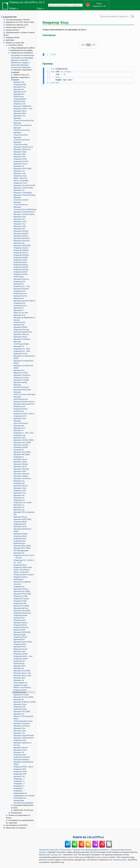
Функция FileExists (21, 334)
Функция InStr (19, 438)
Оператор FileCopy (21, 330)
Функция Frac (19, 370)
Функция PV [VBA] (21, 606)
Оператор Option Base (23, 567)
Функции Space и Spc (22, 673)
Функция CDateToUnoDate (21, 143)
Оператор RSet (20, 644)
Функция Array (20, 87)
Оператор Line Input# (22, 502)
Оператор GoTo (20, 416)
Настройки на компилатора (23, 55)
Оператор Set (19, 661)
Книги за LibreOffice (88, 837)
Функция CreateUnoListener (21, 199)
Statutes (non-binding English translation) (91, 850)
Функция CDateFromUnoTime (22, 129)
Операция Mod (20, 524)
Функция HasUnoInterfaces (21, 422)
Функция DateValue (22, 241)
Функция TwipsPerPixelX (24, 735)
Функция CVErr (20, 226)
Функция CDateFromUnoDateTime (24, 119)
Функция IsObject (21, 476)
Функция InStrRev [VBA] (24, 440)
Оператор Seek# (20, 654)
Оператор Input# (21, 447)
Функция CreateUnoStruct (24, 212)
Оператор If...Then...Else (24, 433)
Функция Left (19, 495)
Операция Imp (19, 435)
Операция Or (19, 587)
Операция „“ (19, 788)
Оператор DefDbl (21, 257)
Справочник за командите (22, 53)
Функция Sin (19, 668)
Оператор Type (20, 740)
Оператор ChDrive (21, 161)
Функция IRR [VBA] (22, 454)
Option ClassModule (22, 570)
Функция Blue (19, 101)
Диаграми (10, 40)
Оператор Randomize (22, 613)
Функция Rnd (19, 639)
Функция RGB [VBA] (22, 632)
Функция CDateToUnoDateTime (23, 124)
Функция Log (19, 510)
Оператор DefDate (21, 255)
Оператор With (20, 769)
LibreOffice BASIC (16, 45)
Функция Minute (20, 517)
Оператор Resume (21, 627)
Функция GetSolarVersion (24, 402)
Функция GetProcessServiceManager (24, 393)
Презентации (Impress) (15, 27)
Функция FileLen (20, 337)
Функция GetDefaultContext (21, 386)
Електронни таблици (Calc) (17, 25)
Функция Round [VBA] (23, 642)
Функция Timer (20, 731)
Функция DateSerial (22, 238)
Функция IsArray (20, 459)
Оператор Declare (21, 248)
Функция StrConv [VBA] (23, 697)
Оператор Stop (20, 692)
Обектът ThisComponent (23, 716)
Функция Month (20, 526)
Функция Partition (21, 589)
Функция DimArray (21, 279)
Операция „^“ (19, 791)
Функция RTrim (20, 647)
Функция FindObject (22, 339)
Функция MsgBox (21, 534)
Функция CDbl (19, 154)
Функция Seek (19, 651)
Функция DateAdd (21, 231)
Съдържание (9, 17)
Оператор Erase (20, 305)
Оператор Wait (20, 755)
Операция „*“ (19, 781)
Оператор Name (20, 536)
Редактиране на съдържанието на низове (24, 794)
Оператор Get (19, 406)
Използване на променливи (20, 799)
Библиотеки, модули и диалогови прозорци (20, 64)
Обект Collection (20, 178)
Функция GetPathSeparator (21, 398)
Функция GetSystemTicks (24, 404)
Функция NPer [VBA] (22, 546)
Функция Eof (19, 298)
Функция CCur (19, 116)
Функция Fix (19, 346)
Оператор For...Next (22, 349)
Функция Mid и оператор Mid (24, 513)
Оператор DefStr (21, 272)
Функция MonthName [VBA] (22, 530)
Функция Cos (19, 190)
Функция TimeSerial (22, 723)
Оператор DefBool (21, 250)
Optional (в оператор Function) (22, 583)
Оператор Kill (19, 483)
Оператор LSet (20, 490)
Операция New (20, 538)
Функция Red (19, 618)
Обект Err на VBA (21, 313)
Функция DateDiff (21, 233)
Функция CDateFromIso (23, 147)
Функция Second (20, 649)
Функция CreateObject (23, 193)
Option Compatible (21, 181)
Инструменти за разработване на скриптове (20, 822)
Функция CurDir (20, 221)
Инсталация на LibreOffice (17, 825)
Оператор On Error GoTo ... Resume (24, 557)
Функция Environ (20, 296)
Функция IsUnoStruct (22, 478)
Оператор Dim (19, 281)
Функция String (20, 704)
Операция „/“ (19, 786)
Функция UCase (20, 750)
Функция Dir (19, 284)
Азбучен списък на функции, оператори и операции (20, 77)
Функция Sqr (19, 680)
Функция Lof (19, 507)
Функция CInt (19, 171)
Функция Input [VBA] (22, 442)
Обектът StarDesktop (22, 687)
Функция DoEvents (21, 289)
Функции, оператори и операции (22, 71)
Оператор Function (21, 378)
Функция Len (19, 498)
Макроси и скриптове (15, 43)
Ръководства (16, 813)
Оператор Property (21, 599)
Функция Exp (19, 325)
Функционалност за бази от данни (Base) (19, 34)
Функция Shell (19, 666)
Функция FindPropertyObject (21, 343)
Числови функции (21, 551)
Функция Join (19, 481)
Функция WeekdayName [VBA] (23, 763)
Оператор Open (20, 565)
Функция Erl (19, 308)
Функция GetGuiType (22, 390)
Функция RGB (19, 630)
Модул (13, 8)
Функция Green (20, 418)
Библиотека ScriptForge (23, 810)
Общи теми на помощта (16, 828)
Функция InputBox (21, 445)
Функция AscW (20, 92)
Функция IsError (20, 466)
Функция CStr (19, 219)
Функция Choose (20, 164)
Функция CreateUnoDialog (24, 195)
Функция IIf (18, 430)
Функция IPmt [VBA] (22, 452)
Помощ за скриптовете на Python (18, 817)
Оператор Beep (20, 99)
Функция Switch (20, 709)
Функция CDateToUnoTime (21, 134)
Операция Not (19, 541)
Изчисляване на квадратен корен (21, 684)
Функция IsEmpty (21, 464)
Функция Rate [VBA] (22, 611)
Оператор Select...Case (23, 108)
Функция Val (19, 752)
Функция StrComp (21, 695)
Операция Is (19, 457)
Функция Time (19, 728)
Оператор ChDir (20, 159)
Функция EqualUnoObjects (24, 301)
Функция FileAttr (20, 327)
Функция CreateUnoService (21, 203)
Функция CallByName (22, 106)
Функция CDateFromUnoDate (22, 139)
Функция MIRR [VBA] (22, 519)
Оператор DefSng (21, 269)
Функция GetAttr (20, 382)
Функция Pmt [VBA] (22, 591)
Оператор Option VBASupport (21, 578)
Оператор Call (19, 104)
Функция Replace (21, 623)
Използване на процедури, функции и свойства (22, 59)
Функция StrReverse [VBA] (24, 702)
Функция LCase (20, 488)
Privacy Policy (66, 850)
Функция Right (20, 635)
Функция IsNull (20, 471)
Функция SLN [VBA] (22, 671)
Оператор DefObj (21, 267)
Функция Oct (19, 553)
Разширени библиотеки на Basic (22, 806)
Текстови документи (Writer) (18, 20)
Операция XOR (20, 774)
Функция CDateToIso (22, 149)
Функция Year (19, 776)
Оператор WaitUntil (22, 757)
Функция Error (19, 315)
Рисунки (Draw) (12, 30)
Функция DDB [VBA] (22, 245)
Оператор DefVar (21, 274)
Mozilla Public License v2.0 (50, 855)
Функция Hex (19, 426)
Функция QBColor (21, 608)
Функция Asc (19, 89)
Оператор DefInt (20, 262)
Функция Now (19, 543)
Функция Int (19, 450)
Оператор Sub (19, 707)
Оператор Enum (20, 293)
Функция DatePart (21, 236)
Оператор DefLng (21, 265)
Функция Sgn (19, 663)
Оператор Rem (20, 620)
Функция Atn (19, 94)
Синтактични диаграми (21, 67)
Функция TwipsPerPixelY (24, 738)
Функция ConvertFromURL (24, 185)
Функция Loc (19, 505)
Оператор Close (20, 176)
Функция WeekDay (21, 759)
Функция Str (19, 699)
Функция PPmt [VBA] (22, 594)
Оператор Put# (20, 603)
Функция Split (19, 678)
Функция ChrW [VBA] (22, 169)
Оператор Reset (20, 625)
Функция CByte (20, 113)
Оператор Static (20, 690)
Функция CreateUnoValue (24, 214)
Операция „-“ (19, 779)
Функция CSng (20, 217)
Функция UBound (21, 747)
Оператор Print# (20, 596)
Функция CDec (20, 157)
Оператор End (19, 291)
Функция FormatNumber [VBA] (24, 362)
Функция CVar (19, 224)
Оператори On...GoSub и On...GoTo (24, 561)
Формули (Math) (13, 37)
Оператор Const (20, 183)
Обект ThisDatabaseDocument (23, 720)
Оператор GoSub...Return (24, 414)
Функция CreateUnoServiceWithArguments (25, 208)
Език (39, 8)
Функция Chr (19, 166)
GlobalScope (19, 96)
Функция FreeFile (21, 373)
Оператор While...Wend (23, 767)
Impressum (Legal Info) (49, 850)
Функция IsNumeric (22, 474)
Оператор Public (20, 601)
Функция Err (19, 310)
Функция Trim (19, 733)
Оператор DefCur (21, 253)
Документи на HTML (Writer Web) (20, 22)
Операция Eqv (19, 303)
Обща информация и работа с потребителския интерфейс (22, 49)
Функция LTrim (20, 493)
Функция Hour (19, 428)
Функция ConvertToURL (23, 188)
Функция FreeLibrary (22, 375)
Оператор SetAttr (21, 659)
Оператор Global (20, 409)
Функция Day (19, 243)
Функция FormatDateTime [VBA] (24, 357)
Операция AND (20, 84)
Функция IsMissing (21, 469)
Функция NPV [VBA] (22, 548)
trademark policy (120, 860)
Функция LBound (21, 486)
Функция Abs (19, 82)
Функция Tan (19, 714)
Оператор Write (20, 772)
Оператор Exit (19, 322)
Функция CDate (20, 152)
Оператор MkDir (20, 522)
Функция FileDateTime (23, 332)
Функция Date (19, 229)
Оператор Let (19, 500)
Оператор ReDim (21, 615)
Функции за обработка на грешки (24, 319)
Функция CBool (20, 111)
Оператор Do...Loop (22, 286)
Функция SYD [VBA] (22, 711)
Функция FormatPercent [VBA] (23, 367)
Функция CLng (19, 173)
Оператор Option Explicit (24, 575)
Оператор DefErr (21, 260)
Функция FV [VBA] (21, 380)
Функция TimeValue (22, 726)
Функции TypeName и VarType (22, 744)
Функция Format (20, 354)
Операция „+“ (19, 784)
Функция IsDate (20, 462)
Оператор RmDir (20, 637)
